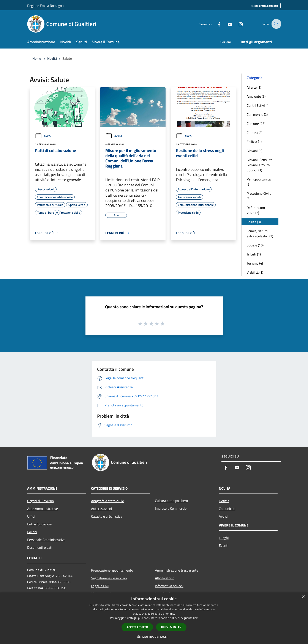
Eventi (224, 545)
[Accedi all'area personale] (265, 6)
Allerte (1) (254, 87)
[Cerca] (276, 24)
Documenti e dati (40, 547)
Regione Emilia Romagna (45, 6)
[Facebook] (216, 24)
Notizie (224, 501)
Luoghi (224, 538)
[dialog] (154, 618)
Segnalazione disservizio (109, 578)
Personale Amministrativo (46, 540)
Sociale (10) (255, 245)
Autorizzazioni (102, 509)
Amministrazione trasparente (177, 570)
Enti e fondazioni (39, 524)
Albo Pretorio (165, 578)
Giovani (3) (254, 151)
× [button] (303, 597)
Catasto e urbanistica (107, 516)
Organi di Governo (40, 501)
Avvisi (43, 136)
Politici (32, 532)
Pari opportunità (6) (259, 182)
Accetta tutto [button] (137, 627)
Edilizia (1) (254, 142)
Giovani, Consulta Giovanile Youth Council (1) (260, 165)
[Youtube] (227, 24)
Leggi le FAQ (100, 586)
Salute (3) (254, 222)
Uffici (31, 516)
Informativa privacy (169, 586)
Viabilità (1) (255, 272)
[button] (154, 637)
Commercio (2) (257, 114)
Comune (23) (256, 124)
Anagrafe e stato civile (107, 501)
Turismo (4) (255, 263)
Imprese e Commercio (171, 508)
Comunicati (227, 509)
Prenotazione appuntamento (112, 570)
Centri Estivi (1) (258, 105)
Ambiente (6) (256, 96)
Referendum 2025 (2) (256, 210)
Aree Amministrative (43, 509)
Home (37, 58)
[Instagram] (237, 24)
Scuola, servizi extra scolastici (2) (260, 233)
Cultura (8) (254, 133)
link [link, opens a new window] (195, 618)
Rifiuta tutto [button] (171, 627)
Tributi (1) (254, 254)
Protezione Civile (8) (259, 196)
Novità (52, 58)
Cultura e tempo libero (171, 501)
